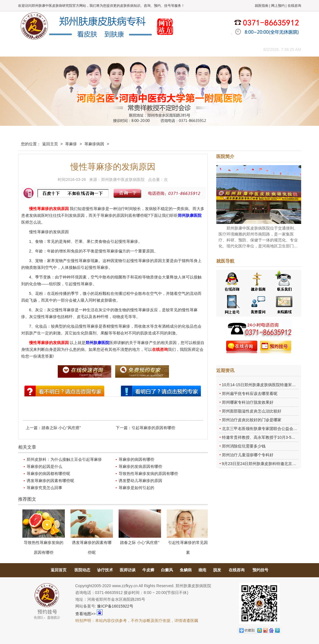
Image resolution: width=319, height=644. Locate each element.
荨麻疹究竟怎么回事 (44, 488)
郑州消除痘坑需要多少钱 (244, 446)
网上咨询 (209, 49)
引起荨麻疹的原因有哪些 (153, 428)
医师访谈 (128, 570)
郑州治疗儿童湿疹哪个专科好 (248, 455)
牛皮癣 (148, 570)
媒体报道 (107, 49)
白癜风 (167, 570)
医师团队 (82, 49)
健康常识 (133, 49)
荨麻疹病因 (94, 144)
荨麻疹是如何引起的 (136, 488)
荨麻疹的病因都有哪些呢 (48, 474)
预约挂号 (260, 570)
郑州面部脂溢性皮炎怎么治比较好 (252, 411)
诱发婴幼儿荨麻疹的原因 (140, 481)
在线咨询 (294, 6)
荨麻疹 (71, 144)
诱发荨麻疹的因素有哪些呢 (50, 481)
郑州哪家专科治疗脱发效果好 (248, 402)
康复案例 (184, 49)
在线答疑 (158, 49)
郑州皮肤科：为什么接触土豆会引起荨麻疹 (64, 459)
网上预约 (278, 6)
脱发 (217, 570)
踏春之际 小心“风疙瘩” (61, 428)
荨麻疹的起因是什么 (44, 466)
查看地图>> (85, 614)
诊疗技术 (105, 570)
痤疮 (202, 570)
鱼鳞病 (186, 570)
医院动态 (82, 570)
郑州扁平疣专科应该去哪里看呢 (250, 394)
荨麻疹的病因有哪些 (136, 459)
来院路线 (235, 49)
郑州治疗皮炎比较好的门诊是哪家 (252, 420)
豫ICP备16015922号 (115, 606)
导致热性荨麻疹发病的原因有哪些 (148, 474)
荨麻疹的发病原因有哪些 (140, 466)
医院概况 (56, 49)
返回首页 (59, 570)
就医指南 (262, 6)
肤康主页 (31, 49)
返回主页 (50, 144)
